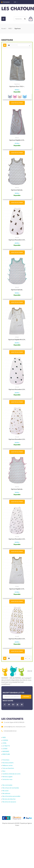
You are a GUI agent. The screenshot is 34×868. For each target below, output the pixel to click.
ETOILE (17, 354)
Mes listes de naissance (9, 838)
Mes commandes (7, 821)
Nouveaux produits (8, 799)
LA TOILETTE (6, 782)
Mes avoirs (5, 827)
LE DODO (5, 785)
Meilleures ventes (8, 802)
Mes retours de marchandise (11, 824)
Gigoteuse (17, 84)
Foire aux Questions (8, 805)
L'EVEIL (4, 779)
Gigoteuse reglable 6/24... (17, 147)
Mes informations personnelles (11, 832)
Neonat (17, 197)
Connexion (6, 2)
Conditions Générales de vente (11, 810)
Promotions (6, 796)
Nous (4, 807)
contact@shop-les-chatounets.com (15, 763)
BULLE (17, 144)
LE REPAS (5, 777)
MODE (4, 774)
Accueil (17, 249)
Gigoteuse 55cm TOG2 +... (17, 87)
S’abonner (26, 733)
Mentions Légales (7, 813)
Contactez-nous (7, 816)
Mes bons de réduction (9, 835)
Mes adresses (6, 830)
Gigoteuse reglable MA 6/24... (17, 357)
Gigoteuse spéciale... (17, 199)
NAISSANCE (6, 788)
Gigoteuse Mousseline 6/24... (17, 252)
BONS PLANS (6, 790)
